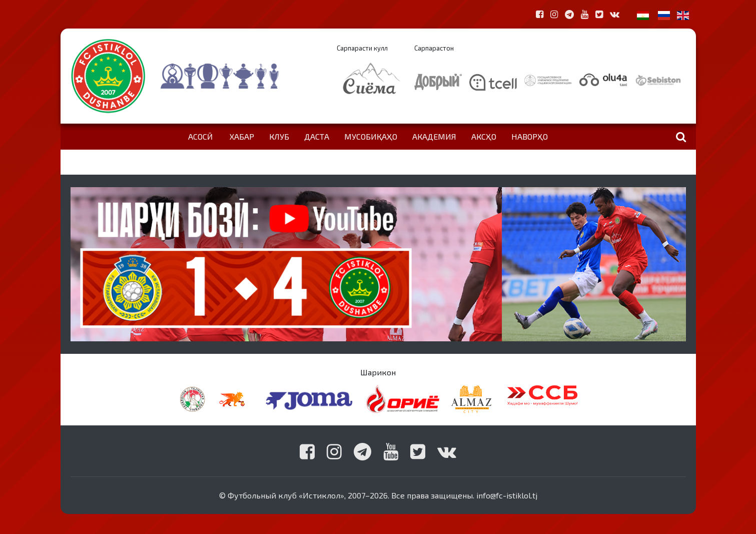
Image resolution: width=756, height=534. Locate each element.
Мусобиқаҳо (371, 136)
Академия (434, 136)
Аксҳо (484, 136)
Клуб (279, 136)
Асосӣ (200, 136)
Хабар (242, 136)
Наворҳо (530, 136)
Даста (317, 136)
